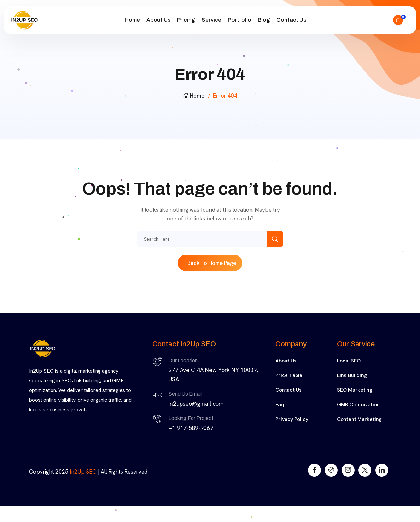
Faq (280, 404)
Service (211, 20)
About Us (158, 20)
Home (132, 20)
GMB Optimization (358, 404)
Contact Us (291, 20)
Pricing (186, 20)
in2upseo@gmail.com (196, 403)
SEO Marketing (355, 390)
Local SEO (349, 361)
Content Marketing (359, 419)
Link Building (352, 375)
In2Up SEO (83, 472)
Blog (264, 20)
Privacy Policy (292, 419)
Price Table (289, 375)
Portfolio (239, 20)
